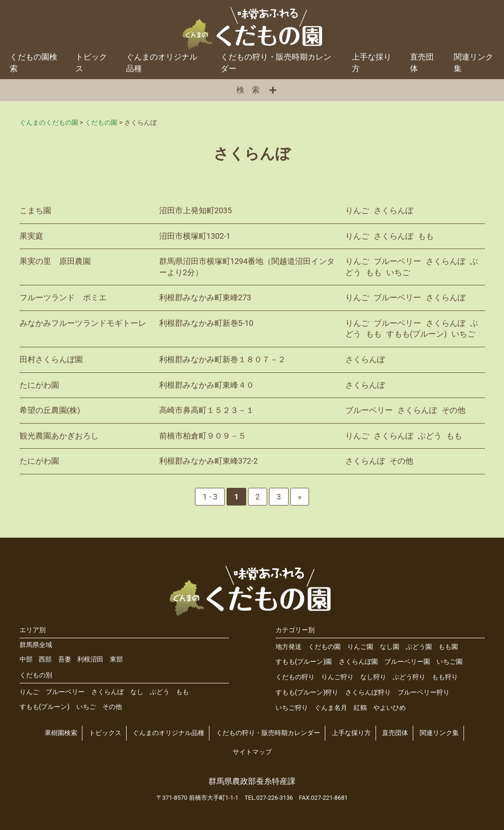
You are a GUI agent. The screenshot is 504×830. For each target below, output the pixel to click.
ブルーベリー (65, 692)
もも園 (448, 647)
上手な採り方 (372, 63)
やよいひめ (390, 708)
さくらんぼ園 (358, 662)
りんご (29, 692)
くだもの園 (324, 647)
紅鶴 (360, 708)
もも (182, 692)
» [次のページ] (300, 497)
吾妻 (65, 659)
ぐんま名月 (331, 708)
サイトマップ (252, 752)
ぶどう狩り (409, 677)
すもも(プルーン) (45, 707)
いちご (86, 707)
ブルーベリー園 (407, 662)
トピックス (91, 63)
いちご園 (450, 662)
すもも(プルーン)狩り (307, 692)
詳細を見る (252, 211)
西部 (45, 659)
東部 (116, 659)
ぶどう (160, 692)
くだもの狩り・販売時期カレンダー (276, 63)
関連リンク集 (439, 733)
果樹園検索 (61, 733)
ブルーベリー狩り (423, 692)
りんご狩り (337, 677)
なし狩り (373, 677)
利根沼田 (90, 659)
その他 (112, 707)
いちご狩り (292, 708)
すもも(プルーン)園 (304, 662)
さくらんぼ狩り (368, 692)
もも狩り (445, 677)
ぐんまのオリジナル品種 (162, 63)
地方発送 (289, 647)
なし (137, 692)
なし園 (390, 647)
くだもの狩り (295, 677)
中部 (26, 659)
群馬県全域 (36, 645)
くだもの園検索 (34, 63)
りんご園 (360, 647)
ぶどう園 (419, 647)
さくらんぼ (108, 692)
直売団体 (422, 63)
